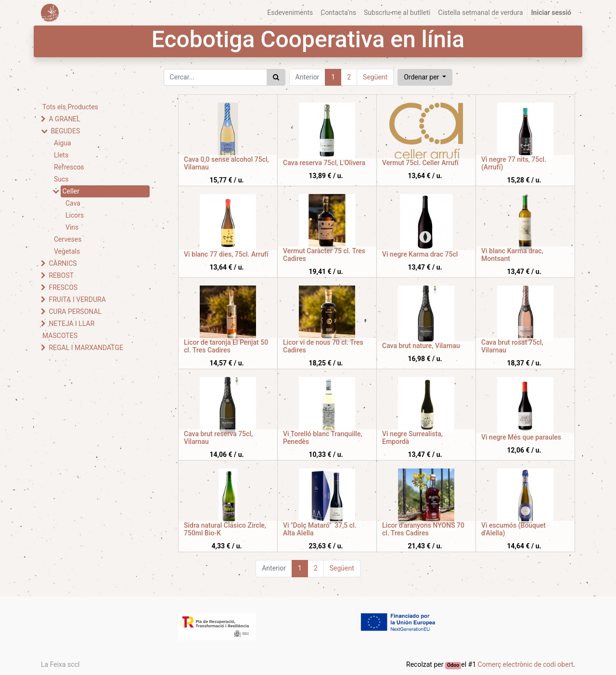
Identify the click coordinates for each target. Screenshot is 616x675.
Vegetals (67, 251)
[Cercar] (276, 77)
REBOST (61, 275)
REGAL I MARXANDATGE (86, 348)
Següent (375, 77)
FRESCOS (63, 287)
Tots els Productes (70, 107)
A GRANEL (64, 119)
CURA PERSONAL (75, 312)
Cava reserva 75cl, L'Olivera (324, 163)
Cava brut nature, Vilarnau (421, 346)
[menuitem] (290, 13)
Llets (61, 155)
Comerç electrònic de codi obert (526, 664)
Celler (71, 191)
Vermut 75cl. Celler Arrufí (420, 163)
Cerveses (68, 239)
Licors (75, 215)
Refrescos (69, 167)
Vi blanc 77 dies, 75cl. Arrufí (226, 254)
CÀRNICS (63, 263)
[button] (425, 77)
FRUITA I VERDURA (77, 299)
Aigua (63, 143)
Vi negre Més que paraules (521, 437)
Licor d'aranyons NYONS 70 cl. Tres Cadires (423, 529)
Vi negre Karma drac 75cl (420, 254)
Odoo (453, 665)
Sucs (61, 179)
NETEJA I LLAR (71, 324)
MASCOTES (60, 336)
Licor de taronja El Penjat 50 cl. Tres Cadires (226, 346)
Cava (73, 203)
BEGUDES (65, 131)
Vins (72, 227)
